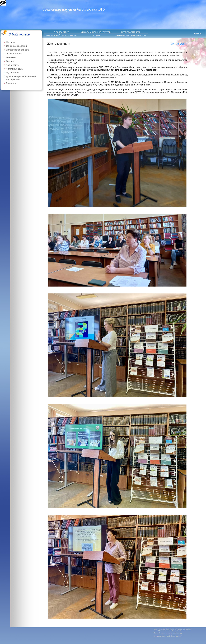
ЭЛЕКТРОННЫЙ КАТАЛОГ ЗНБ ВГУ (61, 35)
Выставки (11, 83)
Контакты (11, 57)
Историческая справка (18, 50)
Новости (10, 42)
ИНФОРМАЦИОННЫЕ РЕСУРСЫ (96, 32)
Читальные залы (15, 69)
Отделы (10, 61)
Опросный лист (14, 54)
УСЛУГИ (96, 35)
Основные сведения (16, 46)
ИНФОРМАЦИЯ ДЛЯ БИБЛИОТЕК (131, 35)
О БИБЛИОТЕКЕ (61, 32)
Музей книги (12, 73)
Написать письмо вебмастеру (171, 633)
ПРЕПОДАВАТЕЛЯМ (130, 32)
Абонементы (13, 65)
